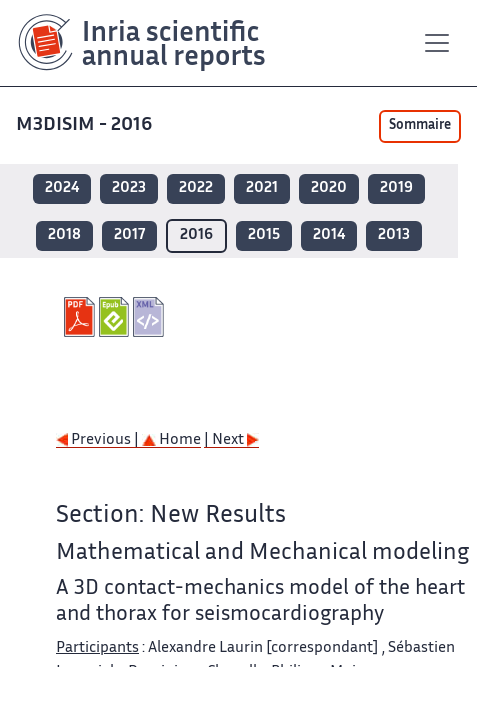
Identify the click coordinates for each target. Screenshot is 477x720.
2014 (329, 235)
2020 (329, 188)
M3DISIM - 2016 (86, 125)
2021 (262, 188)
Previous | (99, 440)
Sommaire (420, 126)
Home (171, 440)
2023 (129, 188)
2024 (62, 188)
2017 (129, 235)
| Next (231, 440)
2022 (196, 188)
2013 (394, 235)
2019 (396, 188)
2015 (264, 235)
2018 (64, 235)
